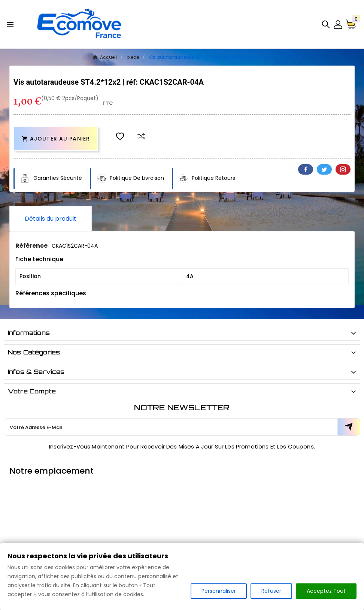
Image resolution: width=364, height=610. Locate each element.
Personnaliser (219, 591)
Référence (32, 246)
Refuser (271, 591)
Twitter (324, 169)
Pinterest (343, 169)
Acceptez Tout (326, 591)
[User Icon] (338, 25)
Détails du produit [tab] (51, 219)
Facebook (306, 169)
